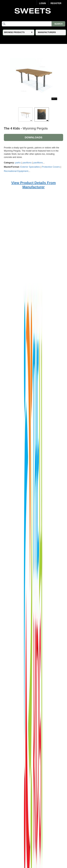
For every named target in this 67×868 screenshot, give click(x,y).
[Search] (34, 24)
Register (56, 3)
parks (18, 163)
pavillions (38, 163)
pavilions (27, 163)
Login (43, 3)
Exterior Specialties (30, 167)
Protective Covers (51, 167)
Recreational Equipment (16, 171)
